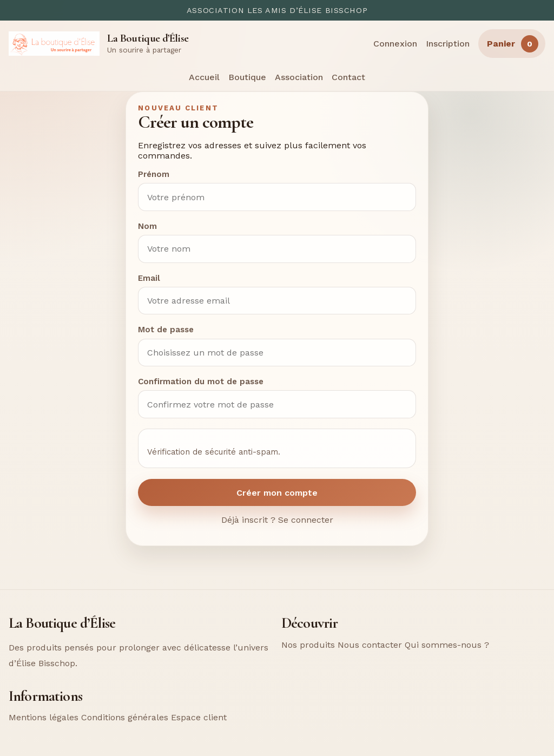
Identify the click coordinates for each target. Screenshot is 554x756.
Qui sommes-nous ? (447, 645)
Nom (147, 226)
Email (149, 278)
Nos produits (308, 645)
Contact (348, 77)
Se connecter (306, 520)
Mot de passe (166, 330)
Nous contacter (370, 645)
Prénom (154, 174)
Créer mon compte (277, 493)
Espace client (199, 717)
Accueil (204, 77)
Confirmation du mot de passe (201, 382)
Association (299, 77)
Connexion (395, 44)
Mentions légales (44, 717)
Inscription (448, 44)
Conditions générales (125, 717)
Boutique (247, 77)
